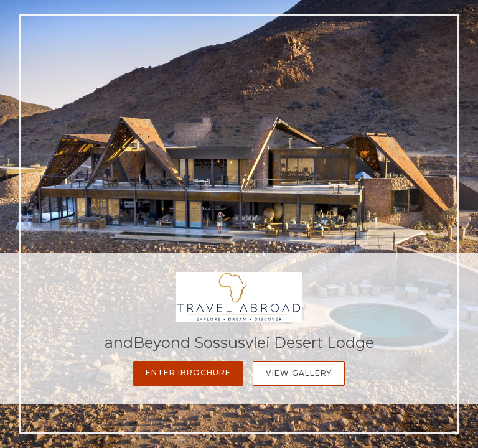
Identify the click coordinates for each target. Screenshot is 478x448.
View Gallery (299, 373)
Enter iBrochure (188, 372)
